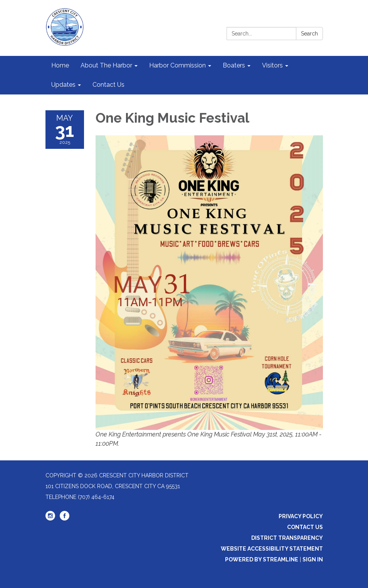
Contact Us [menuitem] (108, 85)
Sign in (313, 559)
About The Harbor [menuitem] (106, 65)
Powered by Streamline (262, 559)
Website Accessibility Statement (272, 549)
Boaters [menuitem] (234, 65)
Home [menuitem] (60, 65)
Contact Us (305, 527)
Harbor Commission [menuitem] (177, 65)
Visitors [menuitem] (272, 65)
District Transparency (287, 538)
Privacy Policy (301, 516)
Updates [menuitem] (63, 85)
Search (309, 34)
